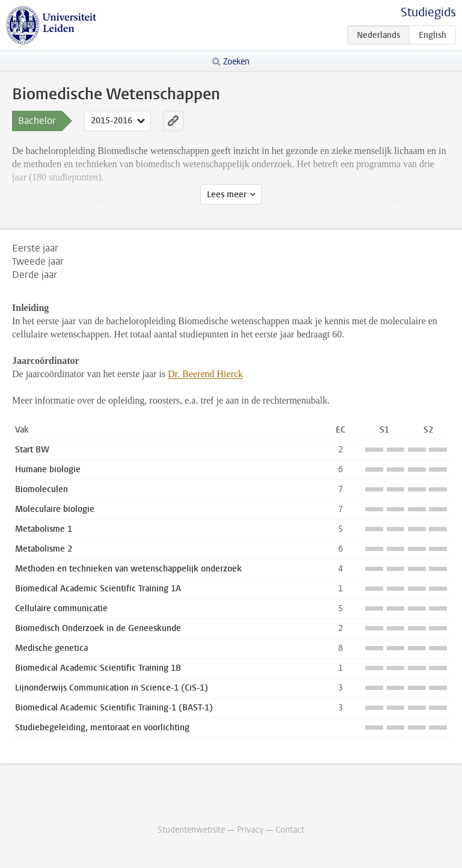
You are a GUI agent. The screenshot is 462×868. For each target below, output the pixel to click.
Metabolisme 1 (44, 529)
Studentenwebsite (191, 830)
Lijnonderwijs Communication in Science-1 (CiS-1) (112, 688)
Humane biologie (48, 469)
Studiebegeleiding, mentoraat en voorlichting (102, 728)
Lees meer (227, 195)
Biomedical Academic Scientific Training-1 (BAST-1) (114, 708)
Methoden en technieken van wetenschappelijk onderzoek (128, 569)
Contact (290, 830)
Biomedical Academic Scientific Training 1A (98, 589)
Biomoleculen (42, 489)
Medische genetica (51, 648)
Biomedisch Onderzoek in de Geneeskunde (98, 628)
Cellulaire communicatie (61, 608)
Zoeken (236, 62)
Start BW (32, 450)
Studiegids (428, 12)
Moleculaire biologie (55, 509)
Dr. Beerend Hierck (205, 374)
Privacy (250, 830)
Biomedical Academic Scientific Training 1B (98, 668)
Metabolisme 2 (44, 549)
